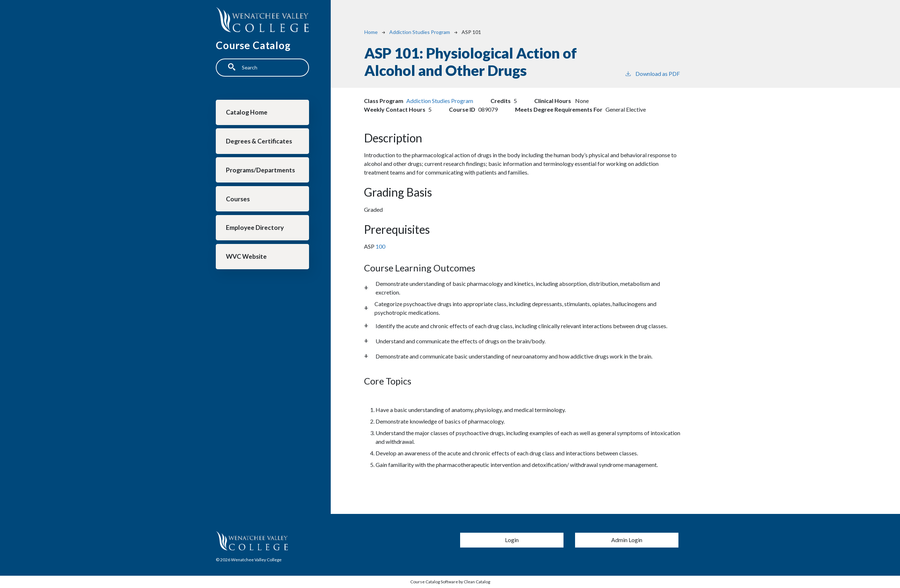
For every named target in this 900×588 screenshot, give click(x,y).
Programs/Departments (261, 171)
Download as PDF (652, 73)
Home (371, 32)
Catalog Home (247, 113)
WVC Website (247, 259)
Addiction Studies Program (420, 32)
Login (512, 540)
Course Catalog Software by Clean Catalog (450, 582)
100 (380, 246)
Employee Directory (255, 230)
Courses (238, 200)
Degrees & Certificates (259, 142)
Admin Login (627, 540)
